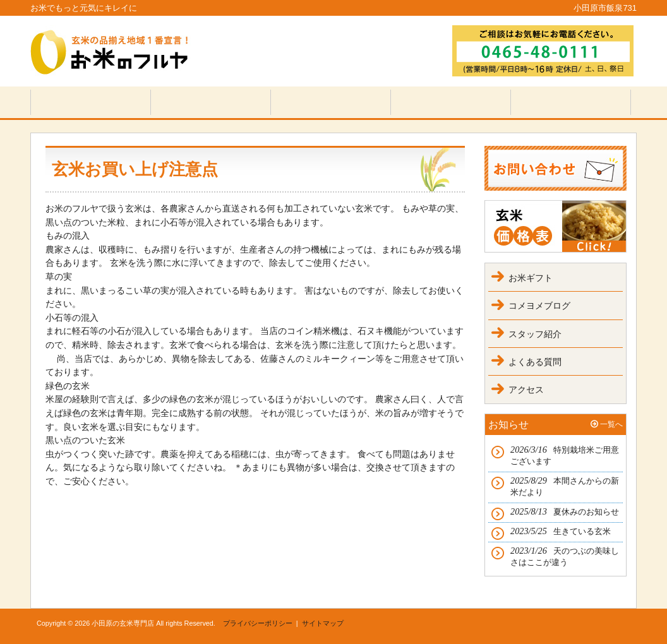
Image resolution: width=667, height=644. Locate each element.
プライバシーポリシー (258, 623)
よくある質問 (535, 362)
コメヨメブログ (539, 306)
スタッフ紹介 (535, 334)
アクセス (526, 390)
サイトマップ (323, 623)
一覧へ (611, 424)
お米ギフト (531, 278)
